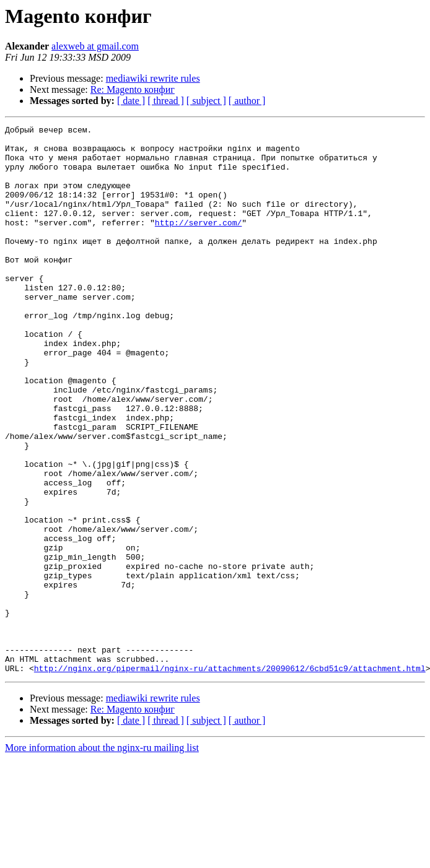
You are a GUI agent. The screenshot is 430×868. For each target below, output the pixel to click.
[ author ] (247, 101)
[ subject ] (206, 101)
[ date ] (131, 101)
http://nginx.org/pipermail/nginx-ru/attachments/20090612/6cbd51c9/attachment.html (230, 778)
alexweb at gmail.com (95, 46)
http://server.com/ (198, 243)
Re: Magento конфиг (133, 89)
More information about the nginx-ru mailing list (102, 857)
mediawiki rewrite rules (153, 78)
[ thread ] (166, 101)
